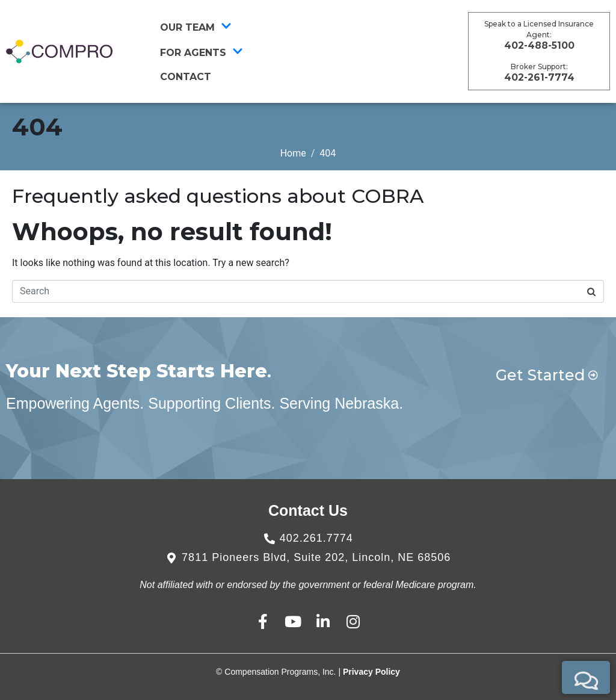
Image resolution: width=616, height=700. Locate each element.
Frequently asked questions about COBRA (218, 196)
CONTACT (186, 77)
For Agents (202, 52)
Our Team (196, 27)
